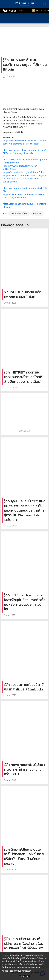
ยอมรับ (24, 976)
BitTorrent (37, 214)
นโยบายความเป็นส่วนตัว (30, 961)
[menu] (5, 4)
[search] (44, 4)
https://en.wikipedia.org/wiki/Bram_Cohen (24, 172)
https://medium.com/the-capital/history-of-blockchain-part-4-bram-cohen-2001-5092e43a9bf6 (24, 179)
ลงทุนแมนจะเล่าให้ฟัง (19, 214)
